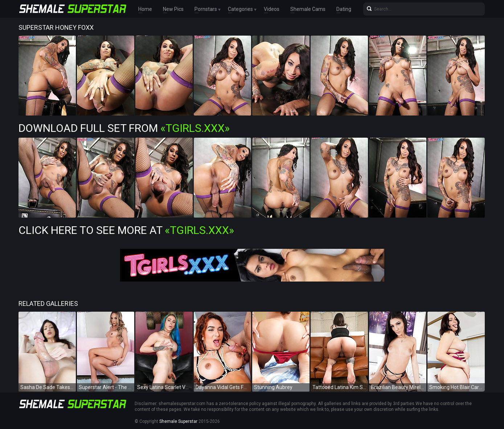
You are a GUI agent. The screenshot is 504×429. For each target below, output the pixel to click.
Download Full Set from (124, 128)
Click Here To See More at (126, 230)
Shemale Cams (308, 9)
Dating (344, 9)
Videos (272, 9)
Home (145, 9)
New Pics (173, 9)
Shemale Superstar (178, 421)
